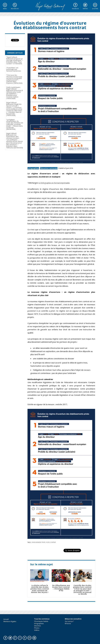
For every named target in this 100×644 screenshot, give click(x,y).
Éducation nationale (49, 168)
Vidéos (37, 630)
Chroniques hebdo (41, 621)
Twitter (85, 9)
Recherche (15, 9)
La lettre (95, 9)
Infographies (33, 168)
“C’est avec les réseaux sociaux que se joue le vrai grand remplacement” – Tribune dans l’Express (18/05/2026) (14, 79)
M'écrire (68, 623)
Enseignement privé (38, 542)
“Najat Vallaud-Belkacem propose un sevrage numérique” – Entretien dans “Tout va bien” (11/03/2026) (15, 60)
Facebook (75, 9)
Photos (37, 628)
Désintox (37, 626)
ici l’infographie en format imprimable (54, 183)
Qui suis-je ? (69, 621)
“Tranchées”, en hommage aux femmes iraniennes (14, 69)
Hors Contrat (51, 542)
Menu (5, 9)
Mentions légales (10, 621)
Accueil (6, 619)
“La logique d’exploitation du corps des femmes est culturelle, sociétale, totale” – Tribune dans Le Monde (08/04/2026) (15, 124)
